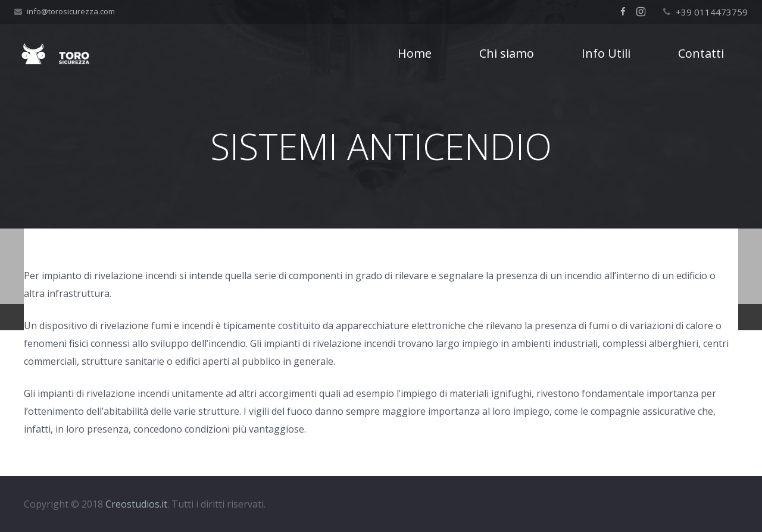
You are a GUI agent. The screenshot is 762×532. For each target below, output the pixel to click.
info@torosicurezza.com (71, 11)
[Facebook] (623, 12)
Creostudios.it (136, 504)
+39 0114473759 (712, 12)
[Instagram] (641, 12)
